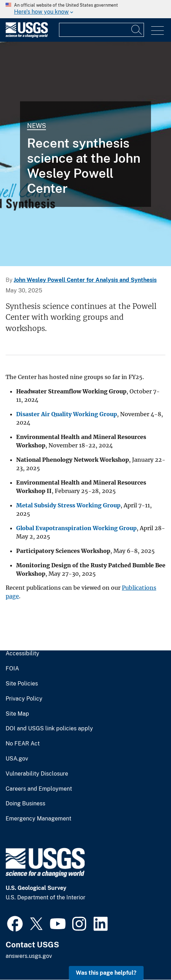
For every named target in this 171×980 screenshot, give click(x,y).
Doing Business (25, 804)
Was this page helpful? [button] (106, 973)
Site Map (17, 714)
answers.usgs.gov (29, 956)
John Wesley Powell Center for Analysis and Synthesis (85, 280)
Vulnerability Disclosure (37, 774)
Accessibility (22, 654)
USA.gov (17, 759)
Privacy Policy (24, 699)
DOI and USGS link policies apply (49, 729)
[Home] (27, 36)
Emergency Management (38, 819)
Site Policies (22, 684)
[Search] (137, 30)
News (37, 126)
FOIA (12, 669)
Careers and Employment (39, 789)
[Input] (101, 30)
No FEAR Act (23, 744)
